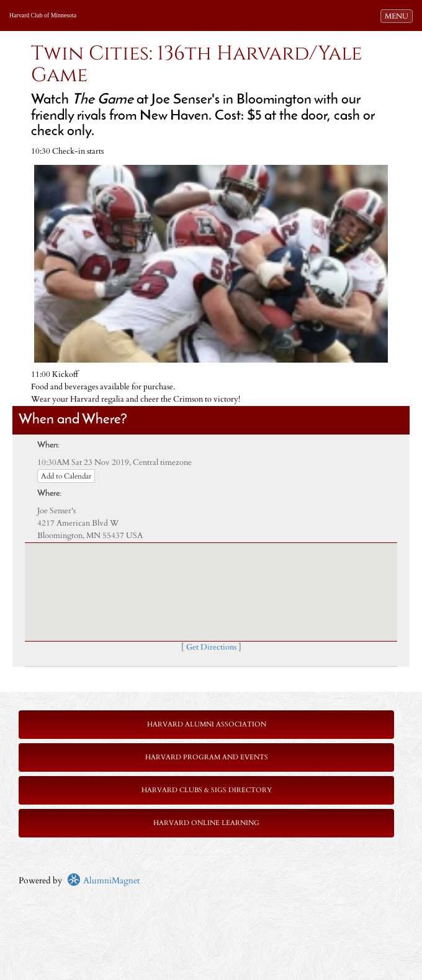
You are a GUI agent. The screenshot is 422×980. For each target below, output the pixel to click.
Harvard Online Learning (206, 823)
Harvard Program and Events (207, 757)
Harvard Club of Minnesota (43, 15)
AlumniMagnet (103, 881)
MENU (398, 15)
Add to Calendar (66, 476)
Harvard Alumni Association (207, 724)
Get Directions (211, 647)
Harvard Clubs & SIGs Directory (207, 790)
